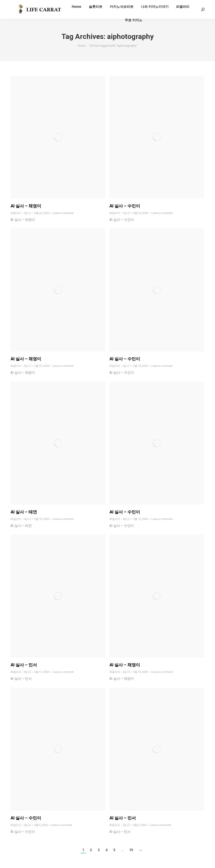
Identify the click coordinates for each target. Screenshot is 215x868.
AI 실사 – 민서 (24, 665)
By (28, 213)
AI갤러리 (16, 213)
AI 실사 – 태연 (24, 512)
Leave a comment (63, 213)
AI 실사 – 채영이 (26, 206)
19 (131, 850)
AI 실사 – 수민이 (125, 206)
